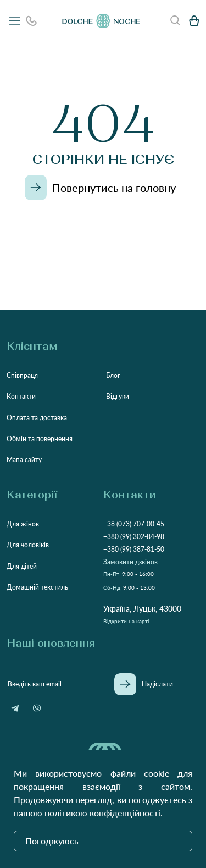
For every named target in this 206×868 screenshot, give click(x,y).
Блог (113, 375)
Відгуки (118, 396)
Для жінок (23, 524)
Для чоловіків (28, 545)
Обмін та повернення (40, 439)
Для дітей (22, 566)
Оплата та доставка (37, 418)
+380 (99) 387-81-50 (134, 549)
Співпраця (22, 375)
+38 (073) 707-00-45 (134, 524)
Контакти (21, 396)
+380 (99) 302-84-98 (134, 537)
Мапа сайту (24, 460)
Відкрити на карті (126, 621)
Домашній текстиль (37, 587)
